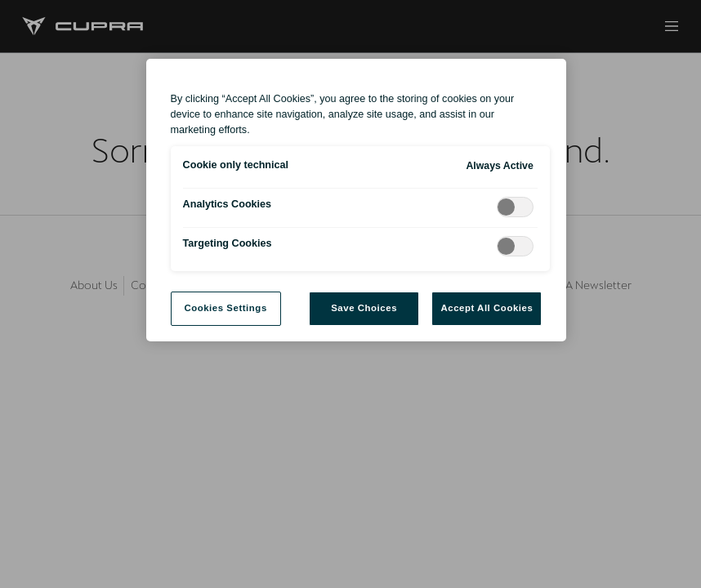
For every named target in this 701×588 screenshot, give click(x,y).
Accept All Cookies (487, 308)
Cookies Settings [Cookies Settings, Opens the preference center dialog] (225, 308)
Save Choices (364, 308)
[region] (357, 200)
